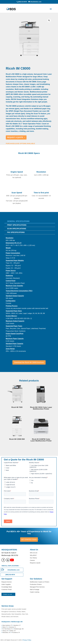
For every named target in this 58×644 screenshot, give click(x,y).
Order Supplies (6, 584)
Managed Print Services (37, 587)
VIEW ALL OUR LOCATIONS (10, 566)
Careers (32, 560)
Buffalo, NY (13, 631)
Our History (33, 558)
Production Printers (36, 584)
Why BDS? (33, 555)
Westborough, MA (19, 629)
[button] (49, 20)
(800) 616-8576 (23, 2)
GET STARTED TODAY (29, 540)
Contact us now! (7, 594)
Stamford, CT (17, 625)
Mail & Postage (35, 589)
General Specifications (18, 221)
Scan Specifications (17, 229)
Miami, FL (5, 627)
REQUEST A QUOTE (15, 137)
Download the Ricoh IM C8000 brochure (29, 362)
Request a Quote (35, 563)
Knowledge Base (7, 587)
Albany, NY (6, 631)
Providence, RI (16, 632)
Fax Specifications (16, 232)
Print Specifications (17, 225)
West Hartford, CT (7, 625)
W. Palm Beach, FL (7, 629)
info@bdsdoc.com (14, 570)
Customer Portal (6, 589)
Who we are (34, 553)
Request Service (7, 582)
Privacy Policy (27, 640)
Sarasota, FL (13, 627)
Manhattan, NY (7, 632)
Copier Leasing (35, 592)
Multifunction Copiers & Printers (40, 582)
